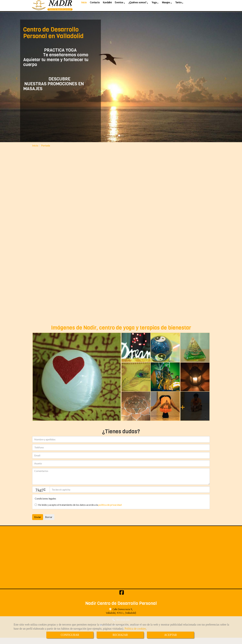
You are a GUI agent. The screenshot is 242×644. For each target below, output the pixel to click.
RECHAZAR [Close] (120, 635)
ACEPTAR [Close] (171, 635)
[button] (18, 83)
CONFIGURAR (70, 635)
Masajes (167, 11)
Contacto (95, 11)
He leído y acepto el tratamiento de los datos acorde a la (78, 511)
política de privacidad (110, 511)
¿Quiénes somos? (139, 11)
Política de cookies (135, 629)
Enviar (38, 523)
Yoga (155, 11)
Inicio (84, 11)
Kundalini (107, 11)
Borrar (49, 523)
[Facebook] (122, 600)
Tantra (180, 11)
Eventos (120, 11)
